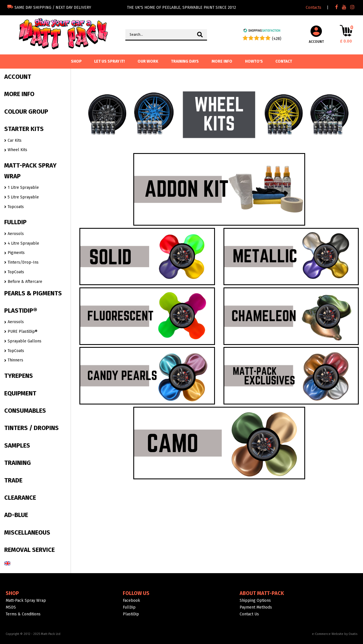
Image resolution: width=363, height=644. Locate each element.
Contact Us (249, 614)
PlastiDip (131, 614)
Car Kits (15, 140)
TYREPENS (19, 376)
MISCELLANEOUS (27, 532)
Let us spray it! (109, 61)
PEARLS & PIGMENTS (33, 293)
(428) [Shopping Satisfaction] (277, 39)
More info (222, 61)
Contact (284, 61)
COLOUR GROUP (26, 112)
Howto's (254, 61)
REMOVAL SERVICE (29, 550)
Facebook (131, 600)
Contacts (314, 8)
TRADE (13, 480)
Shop (12, 593)
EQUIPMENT (20, 393)
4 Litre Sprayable (23, 243)
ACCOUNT (18, 77)
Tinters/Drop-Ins (23, 262)
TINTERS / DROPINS (31, 428)
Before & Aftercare (25, 282)
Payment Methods (256, 607)
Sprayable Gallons (25, 341)
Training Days (185, 61)
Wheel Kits (17, 150)
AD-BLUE (16, 515)
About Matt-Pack (262, 593)
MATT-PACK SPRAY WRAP (30, 171)
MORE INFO (19, 94)
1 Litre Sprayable (23, 188)
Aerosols (16, 234)
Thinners (15, 360)
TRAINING (18, 463)
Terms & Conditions (23, 614)
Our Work (148, 61)
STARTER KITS (24, 129)
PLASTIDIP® (21, 311)
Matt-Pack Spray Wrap (26, 600)
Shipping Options (255, 600)
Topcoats (16, 207)
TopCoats (16, 272)
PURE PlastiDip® (23, 331)
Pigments (16, 253)
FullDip (129, 607)
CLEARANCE (20, 498)
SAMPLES (17, 445)
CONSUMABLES (25, 411)
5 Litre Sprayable (23, 197)
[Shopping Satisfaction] (262, 31)
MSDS (11, 607)
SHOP (76, 61)
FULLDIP (15, 222)
